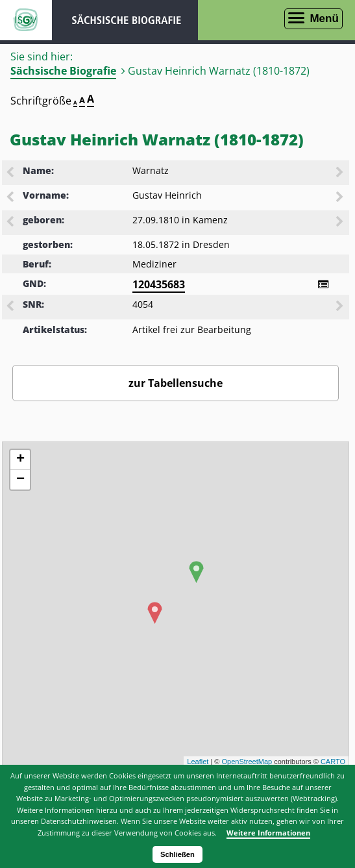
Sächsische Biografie (63, 71)
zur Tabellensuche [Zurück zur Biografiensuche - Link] (176, 383)
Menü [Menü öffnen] (324, 19)
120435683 (159, 284)
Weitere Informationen (268, 833)
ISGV (26, 20)
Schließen (177, 854)
